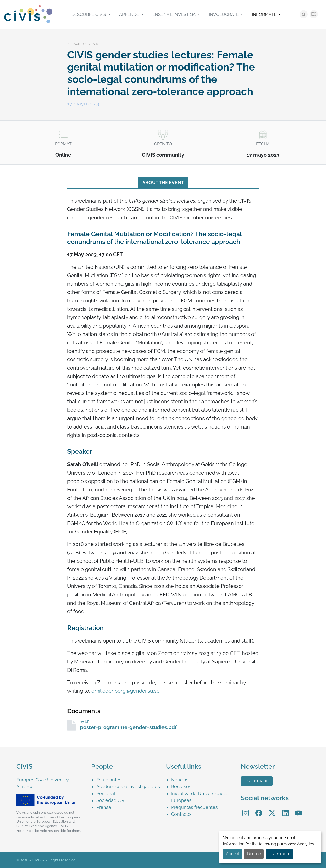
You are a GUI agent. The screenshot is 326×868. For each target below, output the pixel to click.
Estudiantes (109, 780)
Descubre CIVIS (89, 14)
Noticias (180, 780)
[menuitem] (91, 14)
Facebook (259, 809)
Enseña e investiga (174, 14)
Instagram (246, 809)
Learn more (279, 854)
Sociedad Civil (111, 800)
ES (314, 14)
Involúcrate (224, 14)
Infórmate (265, 14)
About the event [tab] (163, 183)
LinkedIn (285, 809)
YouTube (299, 809)
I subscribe (257, 781)
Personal (106, 793)
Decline (254, 854)
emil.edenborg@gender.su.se (126, 691)
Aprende (130, 14)
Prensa (104, 807)
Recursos (181, 787)
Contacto (181, 814)
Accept (233, 854)
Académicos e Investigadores (128, 787)
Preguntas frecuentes (194, 807)
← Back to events (83, 44)
